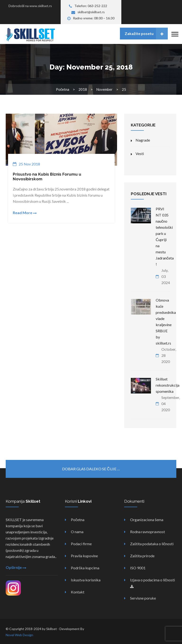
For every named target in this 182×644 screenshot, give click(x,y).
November (104, 89)
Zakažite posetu (146, 34)
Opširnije (16, 567)
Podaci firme (81, 544)
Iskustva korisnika (86, 580)
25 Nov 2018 (29, 164)
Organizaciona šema (147, 520)
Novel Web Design (19, 635)
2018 (83, 89)
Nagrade (143, 140)
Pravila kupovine (84, 556)
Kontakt (78, 592)
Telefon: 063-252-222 (88, 6)
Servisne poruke (143, 598)
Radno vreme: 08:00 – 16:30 (91, 18)
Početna (63, 89)
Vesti (140, 153)
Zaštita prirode (142, 556)
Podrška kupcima (85, 568)
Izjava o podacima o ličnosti (152, 583)
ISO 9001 (138, 568)
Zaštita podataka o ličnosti (152, 544)
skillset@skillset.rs (88, 12)
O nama (77, 532)
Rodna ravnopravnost (148, 532)
